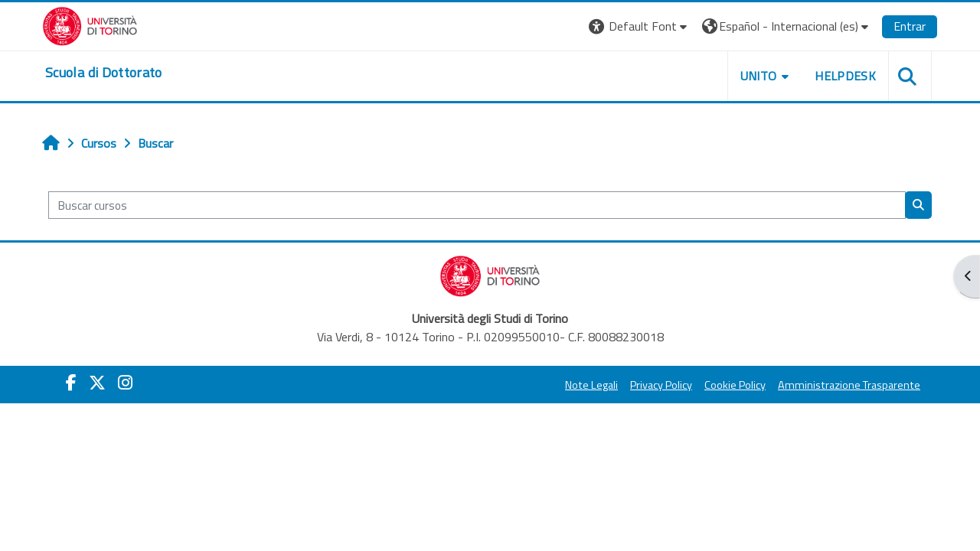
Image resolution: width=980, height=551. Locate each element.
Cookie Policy (735, 385)
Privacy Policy (661, 385)
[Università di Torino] (90, 24)
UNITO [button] (759, 76)
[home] (104, 73)
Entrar (910, 26)
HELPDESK (845, 76)
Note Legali (591, 385)
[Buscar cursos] (477, 205)
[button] (640, 26)
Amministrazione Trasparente (849, 385)
